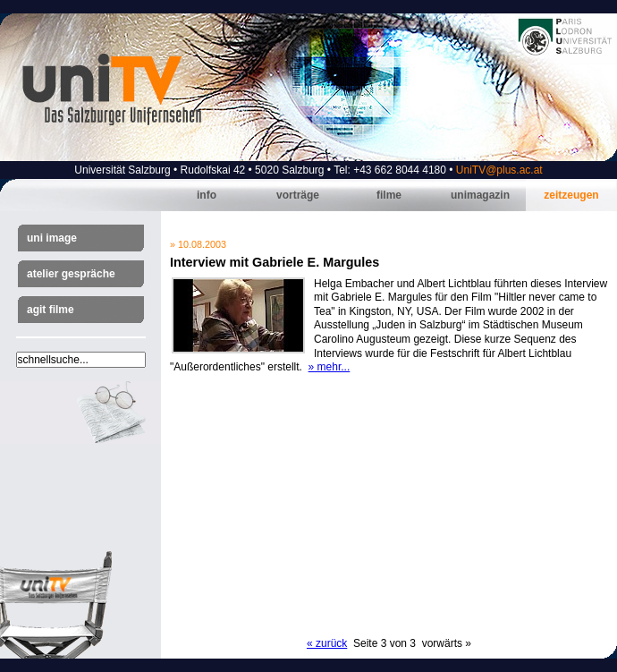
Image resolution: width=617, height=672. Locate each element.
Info (207, 195)
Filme (389, 195)
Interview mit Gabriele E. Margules (275, 262)
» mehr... (330, 367)
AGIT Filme (51, 310)
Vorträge (298, 195)
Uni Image (52, 238)
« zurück (327, 643)
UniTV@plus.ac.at (499, 170)
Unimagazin (480, 195)
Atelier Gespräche (71, 274)
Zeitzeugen (571, 195)
